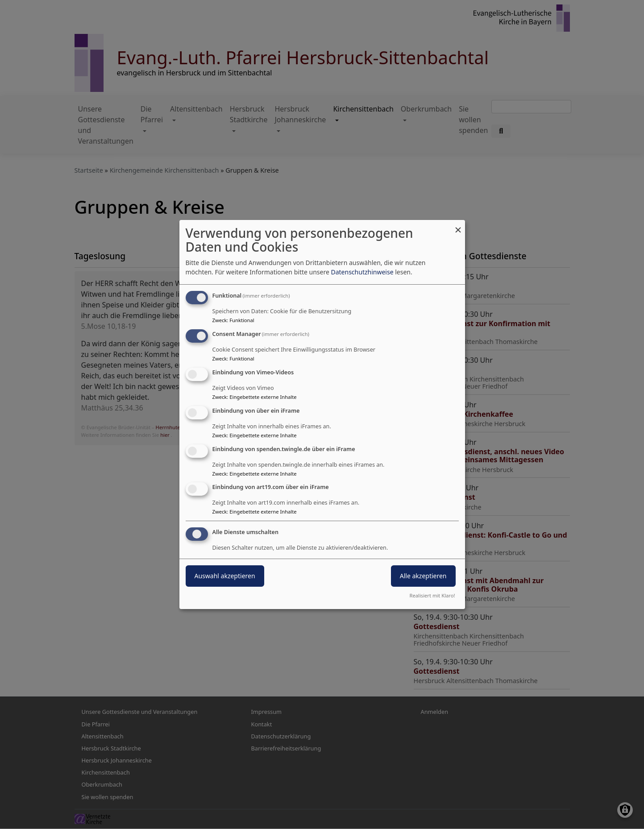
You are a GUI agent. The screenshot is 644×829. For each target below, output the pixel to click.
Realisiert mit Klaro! (432, 595)
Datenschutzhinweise (362, 272)
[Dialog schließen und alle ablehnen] (458, 226)
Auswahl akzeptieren (225, 576)
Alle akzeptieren (423, 576)
